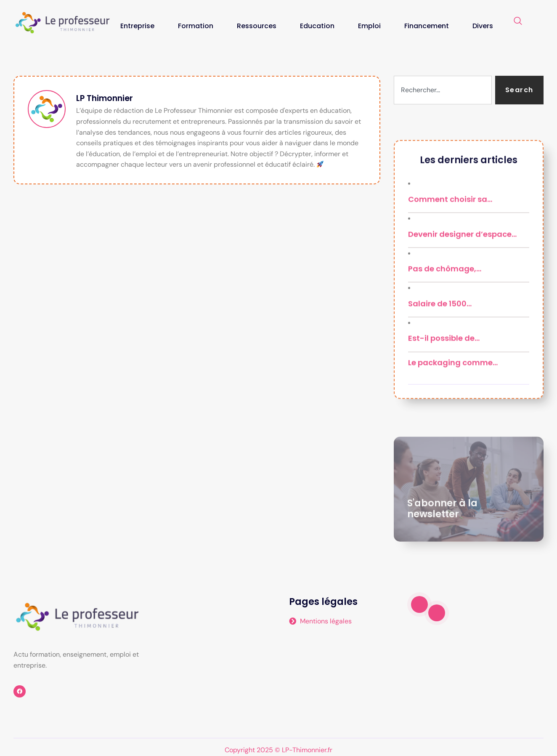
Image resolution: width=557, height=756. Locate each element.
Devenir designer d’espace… (462, 269)
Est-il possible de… (444, 373)
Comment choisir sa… (450, 234)
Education (317, 26)
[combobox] (443, 90)
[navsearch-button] (518, 21)
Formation (196, 26)
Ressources (257, 26)
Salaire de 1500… (440, 338)
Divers (483, 26)
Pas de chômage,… (445, 304)
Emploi (369, 26)
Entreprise (137, 26)
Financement (427, 26)
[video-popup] (419, 604)
